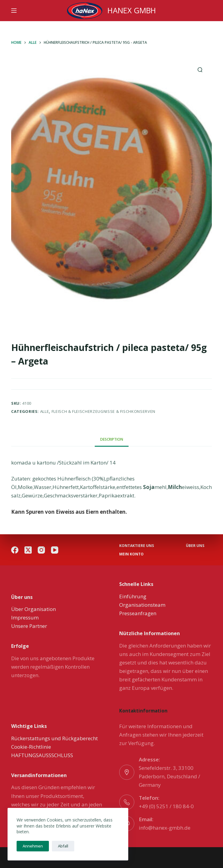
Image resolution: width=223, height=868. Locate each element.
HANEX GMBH (132, 10)
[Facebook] (15, 550)
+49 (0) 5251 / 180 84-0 (166, 806)
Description (112, 439)
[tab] (112, 439)
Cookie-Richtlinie (31, 747)
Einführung (133, 596)
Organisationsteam (142, 605)
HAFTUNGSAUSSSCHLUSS (42, 755)
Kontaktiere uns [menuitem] (137, 546)
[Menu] (14, 11)
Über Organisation (33, 609)
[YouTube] (55, 550)
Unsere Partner (29, 626)
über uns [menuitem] (195, 546)
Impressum (25, 617)
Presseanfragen (138, 613)
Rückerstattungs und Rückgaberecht (54, 738)
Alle (45, 411)
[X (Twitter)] (28, 550)
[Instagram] (41, 550)
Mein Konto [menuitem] (131, 554)
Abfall (63, 846)
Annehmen (33, 846)
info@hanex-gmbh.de (165, 828)
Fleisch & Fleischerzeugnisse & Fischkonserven (104, 411)
